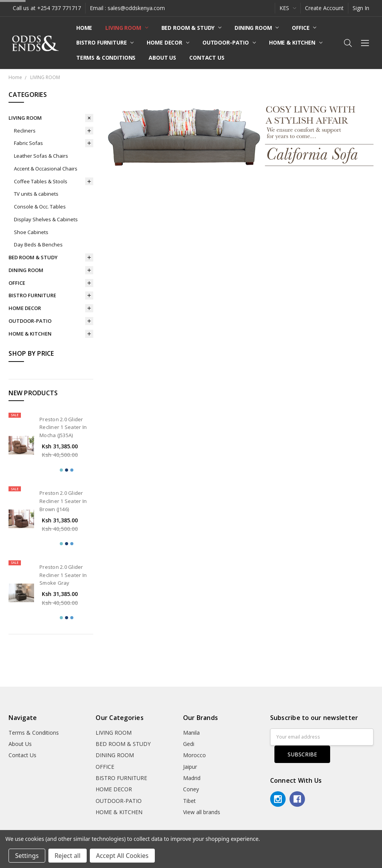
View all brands (202, 812)
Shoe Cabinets (31, 232)
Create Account (324, 8)
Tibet (189, 801)
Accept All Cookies (122, 856)
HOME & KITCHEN (296, 42)
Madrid (192, 778)
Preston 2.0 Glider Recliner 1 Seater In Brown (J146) (63, 501)
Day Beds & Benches (38, 245)
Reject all (68, 856)
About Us (162, 58)
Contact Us (207, 58)
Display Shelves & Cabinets (46, 219)
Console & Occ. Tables (40, 207)
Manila (191, 733)
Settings (27, 856)
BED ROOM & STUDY (192, 28)
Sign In (361, 8)
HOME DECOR (168, 42)
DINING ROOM (257, 28)
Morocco (194, 755)
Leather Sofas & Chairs (41, 156)
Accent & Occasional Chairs (46, 169)
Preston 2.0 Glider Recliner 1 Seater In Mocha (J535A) (63, 427)
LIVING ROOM (127, 28)
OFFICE (304, 28)
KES (288, 8)
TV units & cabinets (36, 194)
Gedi (189, 744)
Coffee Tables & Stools (41, 181)
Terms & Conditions (106, 58)
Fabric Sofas (28, 143)
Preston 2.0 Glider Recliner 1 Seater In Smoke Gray (63, 575)
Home (84, 28)
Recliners (25, 131)
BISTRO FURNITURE (105, 42)
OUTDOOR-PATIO (229, 42)
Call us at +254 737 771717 (47, 8)
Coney (191, 789)
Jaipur (190, 767)
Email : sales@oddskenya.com (127, 8)
